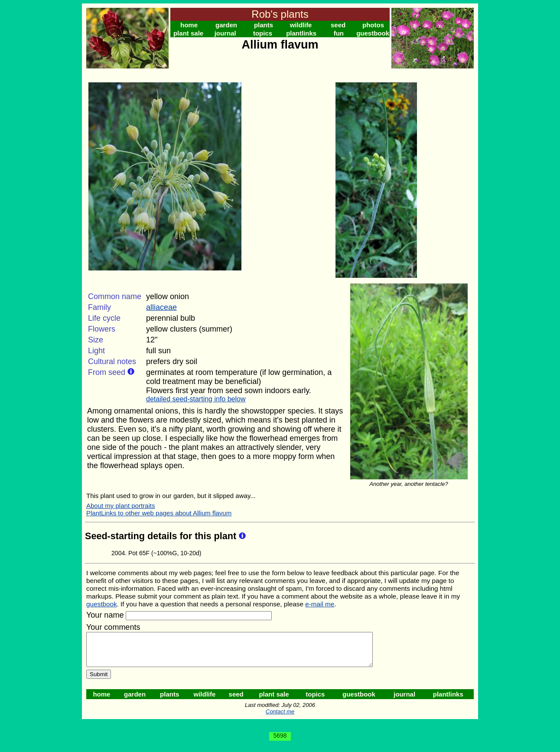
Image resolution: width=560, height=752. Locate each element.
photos (373, 25)
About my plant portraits (120, 506)
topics (263, 33)
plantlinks (301, 33)
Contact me (280, 718)
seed (338, 25)
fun (339, 33)
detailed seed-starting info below (196, 399)
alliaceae (161, 307)
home (189, 25)
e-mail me (320, 604)
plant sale (188, 33)
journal (225, 33)
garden (226, 25)
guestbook (373, 33)
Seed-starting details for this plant (162, 536)
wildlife (301, 25)
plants (264, 25)
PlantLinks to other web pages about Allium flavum (159, 513)
